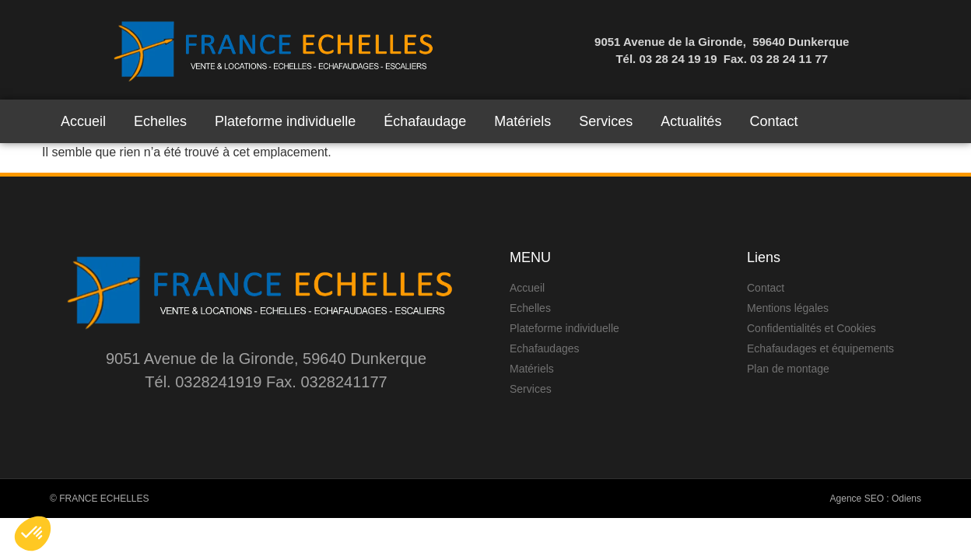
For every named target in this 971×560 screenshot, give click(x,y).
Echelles (160, 121)
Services (606, 121)
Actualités (691, 121)
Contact (773, 121)
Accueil (83, 121)
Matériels (522, 121)
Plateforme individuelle (285, 121)
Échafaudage (425, 121)
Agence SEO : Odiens (876, 499)
